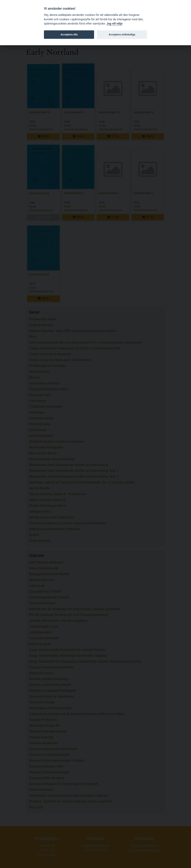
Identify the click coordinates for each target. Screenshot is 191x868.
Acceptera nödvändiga (122, 34)
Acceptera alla (69, 34)
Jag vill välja (114, 24)
